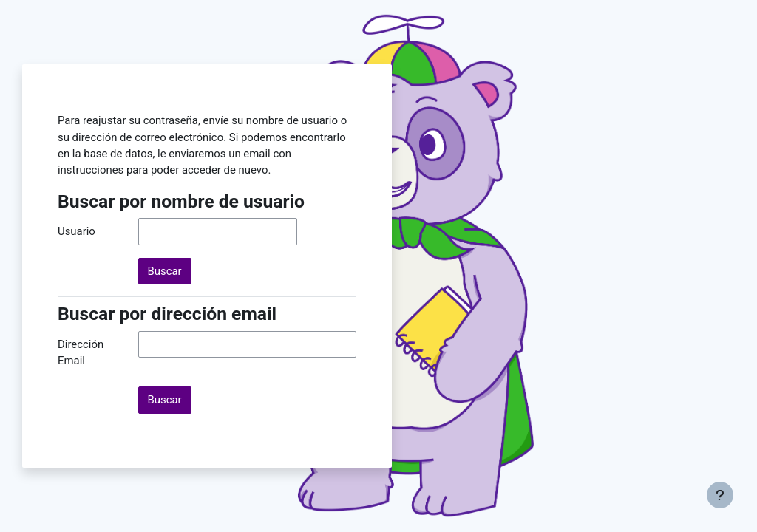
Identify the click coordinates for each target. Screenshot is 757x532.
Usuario (77, 231)
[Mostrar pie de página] (720, 495)
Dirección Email (81, 352)
